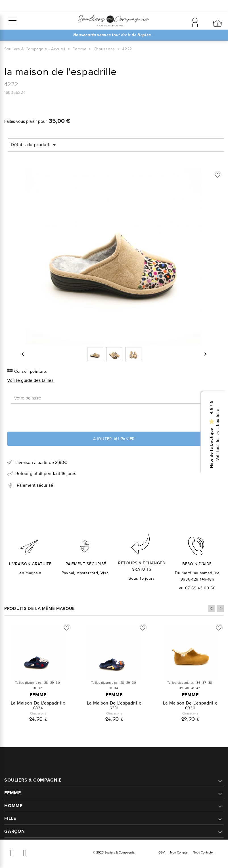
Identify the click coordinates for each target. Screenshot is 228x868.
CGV (162, 852)
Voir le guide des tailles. (31, 380)
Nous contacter (203, 852)
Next (220, 608)
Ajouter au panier (114, 439)
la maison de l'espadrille (38, 703)
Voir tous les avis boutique (218, 435)
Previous (212, 608)
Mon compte (179, 852)
